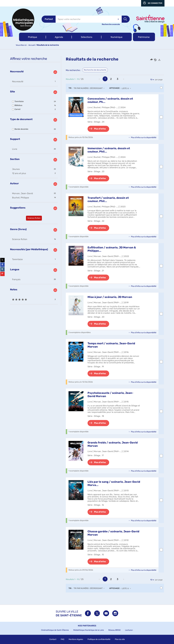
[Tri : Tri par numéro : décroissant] (90, 88)
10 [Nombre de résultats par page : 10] (152, 80)
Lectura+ (129, 630)
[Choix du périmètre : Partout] (49, 19)
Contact (53, 639)
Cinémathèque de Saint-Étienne (55, 630)
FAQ (62, 639)
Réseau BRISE (114, 630)
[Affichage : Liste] (127, 88)
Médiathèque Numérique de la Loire (89, 630)
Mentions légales (76, 639)
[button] (32, 37)
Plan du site (120, 639)
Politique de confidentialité (99, 639)
